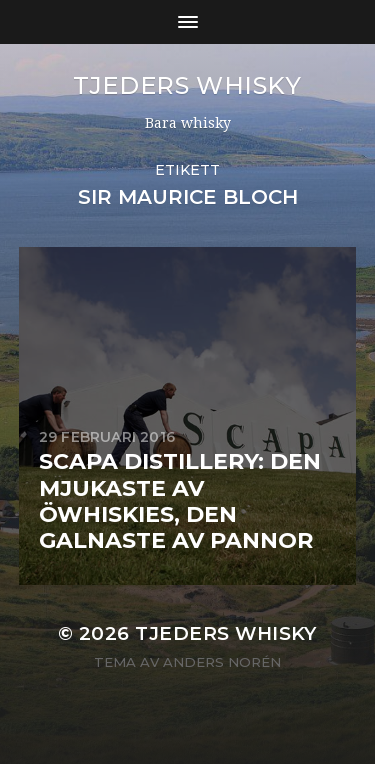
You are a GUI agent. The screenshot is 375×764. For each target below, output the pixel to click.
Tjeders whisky (187, 85)
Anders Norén (222, 662)
